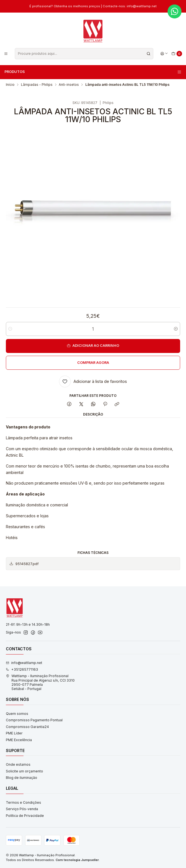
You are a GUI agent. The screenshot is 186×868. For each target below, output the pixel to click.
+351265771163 (22, 669)
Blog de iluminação (22, 778)
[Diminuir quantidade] (10, 329)
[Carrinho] (177, 54)
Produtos (93, 72)
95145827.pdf (24, 564)
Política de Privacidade (25, 816)
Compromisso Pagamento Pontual (34, 720)
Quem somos (17, 714)
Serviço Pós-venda (22, 809)
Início (10, 85)
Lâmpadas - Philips (37, 85)
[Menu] (6, 54)
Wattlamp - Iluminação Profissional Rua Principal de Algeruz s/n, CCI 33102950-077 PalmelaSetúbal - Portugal (40, 682)
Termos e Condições (23, 802)
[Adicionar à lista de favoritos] (93, 381)
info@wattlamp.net (24, 663)
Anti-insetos (69, 85)
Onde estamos (18, 764)
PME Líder (14, 733)
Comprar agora (93, 363)
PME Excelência (19, 740)
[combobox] (84, 54)
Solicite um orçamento (24, 771)
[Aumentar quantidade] (176, 329)
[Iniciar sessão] (164, 54)
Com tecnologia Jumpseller (77, 860)
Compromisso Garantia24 (27, 727)
